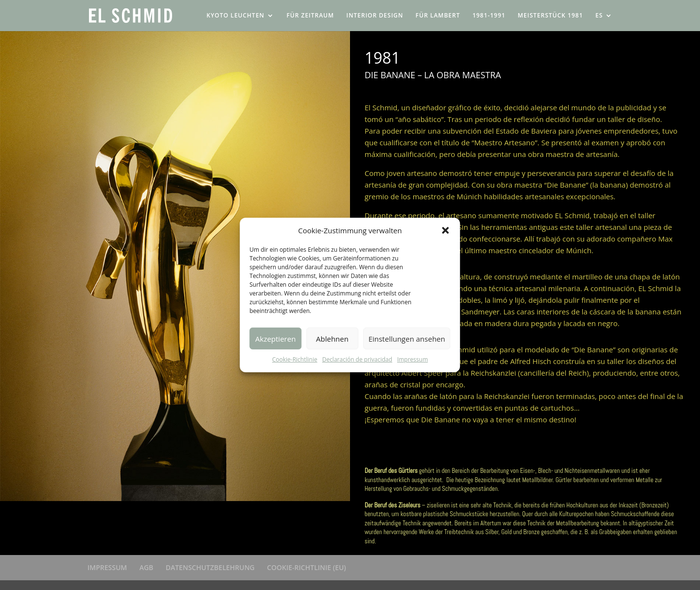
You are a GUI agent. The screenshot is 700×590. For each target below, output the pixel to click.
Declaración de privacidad (357, 359)
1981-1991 (489, 16)
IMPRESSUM (107, 567)
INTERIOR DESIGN (375, 16)
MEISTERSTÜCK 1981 (550, 16)
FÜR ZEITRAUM (310, 16)
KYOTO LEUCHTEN (236, 16)
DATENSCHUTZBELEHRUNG (210, 567)
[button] (446, 230)
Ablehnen (332, 339)
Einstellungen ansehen (407, 339)
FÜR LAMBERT (438, 16)
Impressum (412, 359)
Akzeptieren (275, 339)
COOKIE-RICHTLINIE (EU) (306, 567)
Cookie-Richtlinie (295, 359)
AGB (147, 567)
